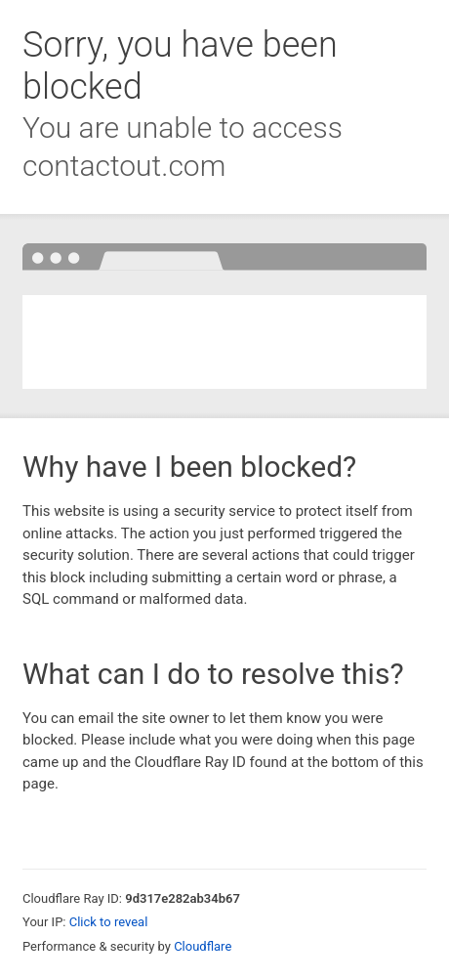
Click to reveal (109, 922)
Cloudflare (203, 946)
